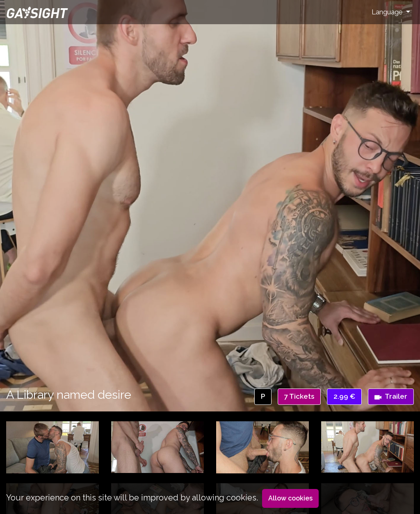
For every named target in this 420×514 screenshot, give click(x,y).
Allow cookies (290, 498)
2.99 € (344, 396)
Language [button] (388, 12)
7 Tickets (299, 396)
